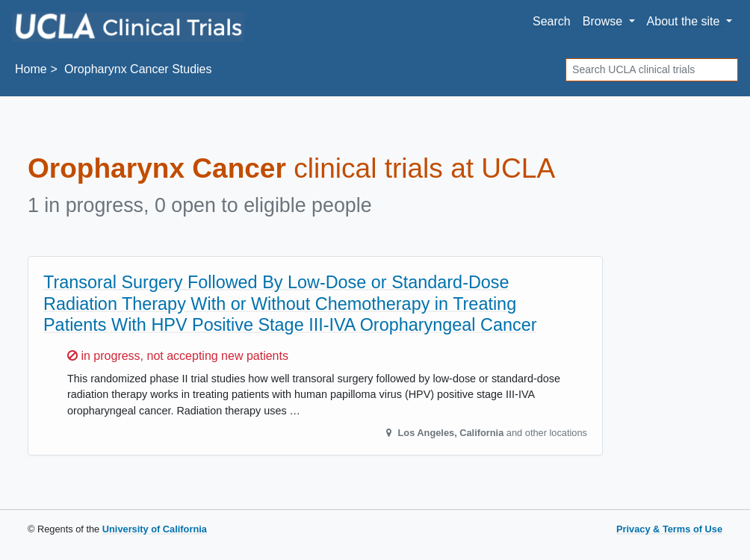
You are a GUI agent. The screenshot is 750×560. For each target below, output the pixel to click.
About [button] (685, 21)
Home (31, 69)
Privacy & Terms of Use (669, 529)
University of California (155, 529)
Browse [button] (604, 21)
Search (552, 21)
